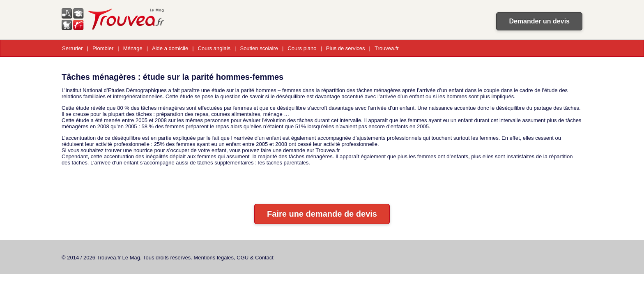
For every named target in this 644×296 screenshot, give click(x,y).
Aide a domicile (170, 48)
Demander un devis (539, 21)
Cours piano (302, 48)
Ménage (133, 48)
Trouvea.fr (387, 48)
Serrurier (72, 48)
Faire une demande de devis (322, 214)
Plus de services (346, 48)
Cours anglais (214, 48)
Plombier (103, 48)
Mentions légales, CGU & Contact (234, 258)
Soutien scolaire (259, 48)
